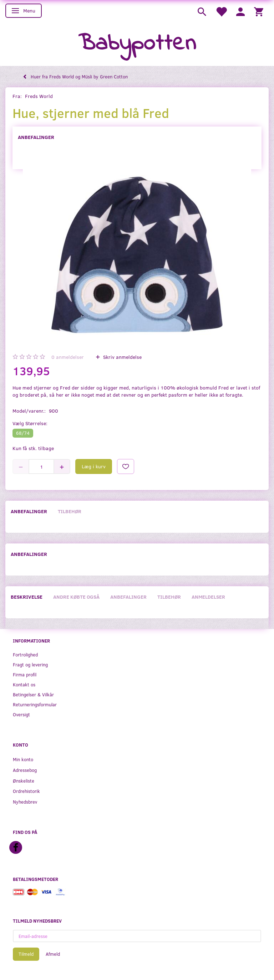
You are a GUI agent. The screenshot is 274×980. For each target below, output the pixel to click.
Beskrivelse (27, 597)
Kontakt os (24, 684)
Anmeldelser (208, 597)
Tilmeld (26, 954)
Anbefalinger (36, 137)
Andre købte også (76, 597)
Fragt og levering (30, 664)
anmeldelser (68, 357)
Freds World (39, 96)
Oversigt (21, 714)
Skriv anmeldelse (122, 357)
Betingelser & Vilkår (33, 694)
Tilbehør (70, 511)
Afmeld (53, 954)
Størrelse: (30, 423)
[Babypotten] (137, 44)
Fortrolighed (25, 654)
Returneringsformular (35, 704)
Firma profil (25, 674)
